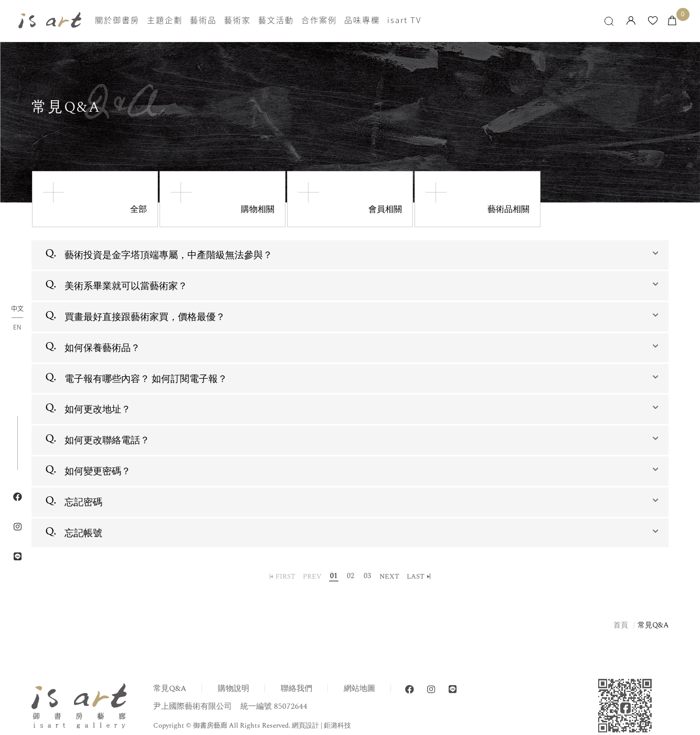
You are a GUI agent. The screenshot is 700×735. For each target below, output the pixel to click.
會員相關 (385, 209)
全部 (139, 209)
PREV (312, 577)
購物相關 (258, 209)
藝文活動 (276, 20)
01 (334, 576)
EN (17, 327)
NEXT (389, 577)
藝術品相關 (508, 209)
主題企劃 (165, 20)
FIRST (285, 577)
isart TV (404, 20)
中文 (17, 309)
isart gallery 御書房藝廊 (50, 20)
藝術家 (237, 20)
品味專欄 (362, 20)
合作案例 (319, 20)
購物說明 (234, 689)
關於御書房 (117, 20)
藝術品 (203, 20)
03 (367, 576)
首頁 (621, 625)
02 (351, 576)
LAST (416, 577)
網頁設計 (305, 726)
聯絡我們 (296, 689)
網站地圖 (359, 689)
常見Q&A (170, 689)
